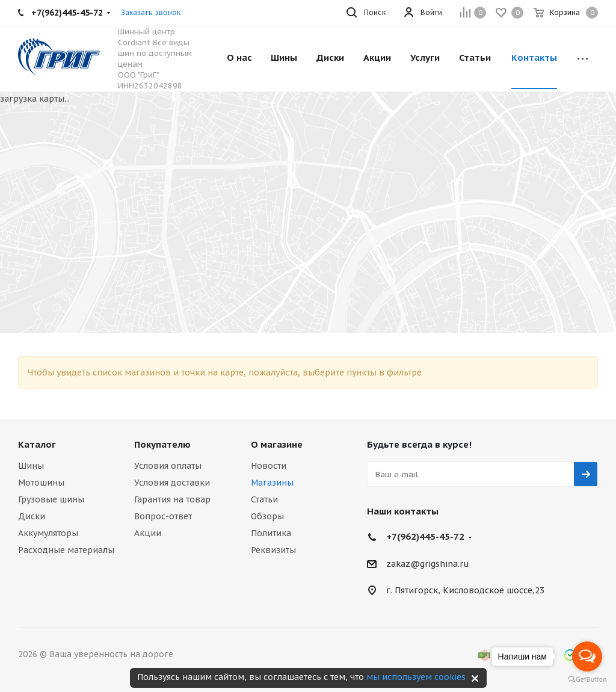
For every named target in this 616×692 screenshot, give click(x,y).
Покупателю (162, 444)
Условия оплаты (168, 466)
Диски (32, 516)
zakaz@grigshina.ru (428, 564)
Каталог (37, 444)
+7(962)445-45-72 (425, 536)
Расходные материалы (66, 550)
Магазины (272, 483)
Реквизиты (273, 550)
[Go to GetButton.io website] (587, 680)
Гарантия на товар (172, 499)
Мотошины (41, 483)
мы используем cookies (416, 677)
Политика (271, 533)
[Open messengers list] (587, 656)
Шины (31, 466)
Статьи (264, 499)
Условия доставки (172, 483)
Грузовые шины (51, 499)
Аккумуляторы (48, 533)
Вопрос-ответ (163, 516)
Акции (148, 533)
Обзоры (267, 516)
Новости (269, 466)
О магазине (277, 444)
